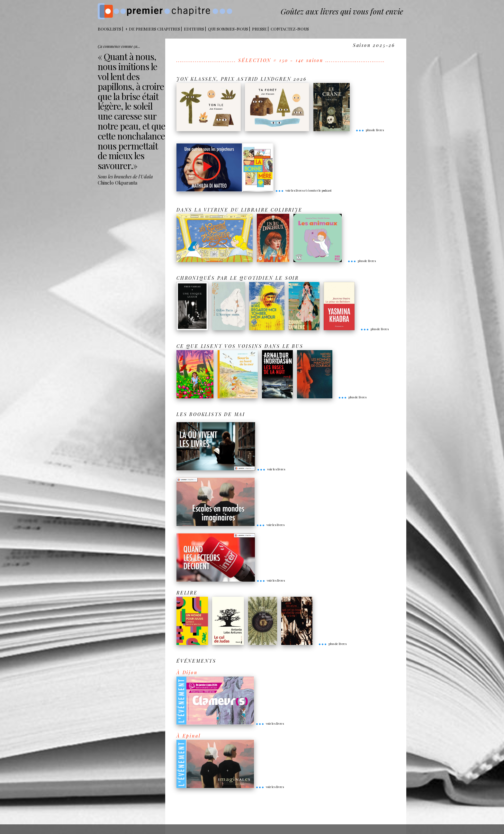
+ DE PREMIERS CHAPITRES (153, 29)
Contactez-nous (290, 29)
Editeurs (194, 29)
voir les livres (271, 469)
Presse (259, 29)
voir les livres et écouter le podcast (303, 190)
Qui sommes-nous (228, 29)
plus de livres (370, 130)
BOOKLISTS (109, 29)
